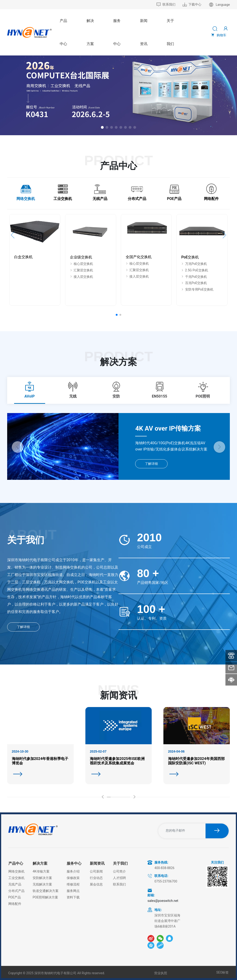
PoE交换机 (190, 257)
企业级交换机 (81, 257)
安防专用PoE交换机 (197, 289)
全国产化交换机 (139, 257)
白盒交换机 (23, 257)
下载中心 (192, 4)
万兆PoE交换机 (194, 264)
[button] (102, 127)
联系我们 (166, 4)
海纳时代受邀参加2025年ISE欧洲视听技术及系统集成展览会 (117, 761)
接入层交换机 (81, 277)
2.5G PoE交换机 (195, 270)
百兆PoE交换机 (194, 283)
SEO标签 (223, 972)
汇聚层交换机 (81, 270)
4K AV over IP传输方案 (168, 428)
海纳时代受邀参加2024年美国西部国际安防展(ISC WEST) (196, 761)
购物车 (218, 35)
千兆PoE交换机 (194, 277)
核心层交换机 (81, 264)
